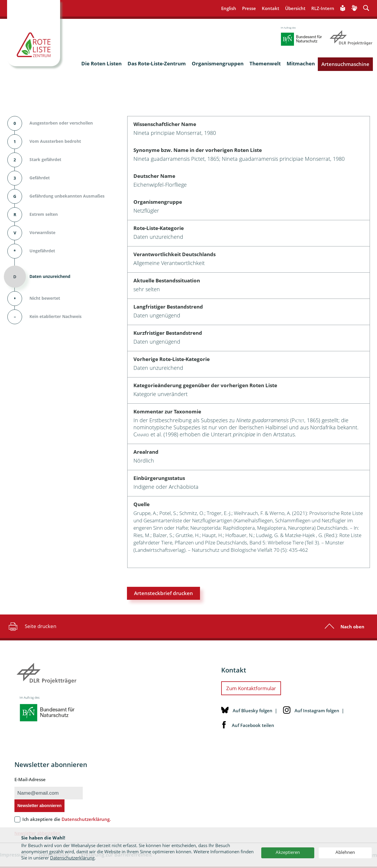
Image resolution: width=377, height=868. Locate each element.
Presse (249, 8)
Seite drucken (32, 626)
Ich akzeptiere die (67, 819)
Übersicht (295, 8)
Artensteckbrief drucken (163, 593)
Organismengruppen (218, 63)
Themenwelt (265, 63)
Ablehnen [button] (345, 852)
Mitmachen (301, 63)
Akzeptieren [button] (288, 852)
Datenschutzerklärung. (86, 819)
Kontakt (271, 8)
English (229, 8)
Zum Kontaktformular (251, 688)
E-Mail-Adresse (30, 779)
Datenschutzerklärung (72, 858)
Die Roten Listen (101, 63)
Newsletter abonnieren (39, 806)
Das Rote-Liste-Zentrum (157, 63)
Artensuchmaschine (345, 64)
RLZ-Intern (323, 8)
